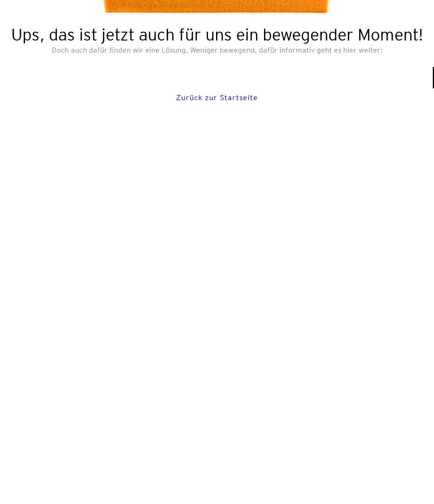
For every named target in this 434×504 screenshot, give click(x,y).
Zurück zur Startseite (217, 98)
